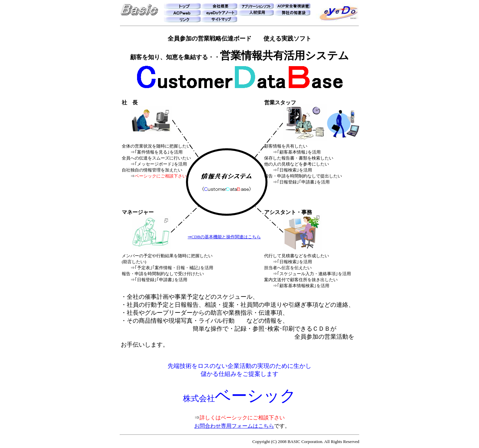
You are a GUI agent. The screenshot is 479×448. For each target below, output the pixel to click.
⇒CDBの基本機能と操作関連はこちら (224, 237)
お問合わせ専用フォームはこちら (234, 426)
